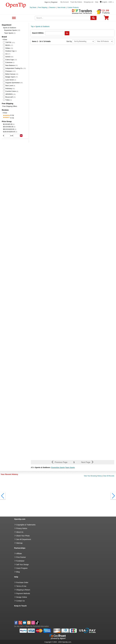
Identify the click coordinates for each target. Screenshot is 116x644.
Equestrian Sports (12, 30)
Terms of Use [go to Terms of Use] (21, 586)
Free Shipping (43, 7)
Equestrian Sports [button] (58, 467)
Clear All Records (109, 476)
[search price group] (21, 136)
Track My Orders (76, 2)
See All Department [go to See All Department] (24, 539)
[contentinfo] (16, 5)
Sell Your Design (23, 565)
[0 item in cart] (106, 18)
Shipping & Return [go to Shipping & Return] (23, 590)
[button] (107, 2)
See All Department (14, 18)
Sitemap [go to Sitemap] (19, 543)
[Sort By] (83, 41)
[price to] (16, 136)
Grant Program (22, 568)
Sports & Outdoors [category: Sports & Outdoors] (42, 26)
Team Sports (10, 33)
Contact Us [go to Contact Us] (21, 601)
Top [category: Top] (32, 26)
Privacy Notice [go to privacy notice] (22, 528)
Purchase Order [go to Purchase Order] (22, 582)
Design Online (22, 597)
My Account (65, 2)
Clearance (52, 7)
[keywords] (63, 18)
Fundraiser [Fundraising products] (20, 561)
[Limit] (104, 41)
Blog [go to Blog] (18, 572)
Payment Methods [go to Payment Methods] (23, 593)
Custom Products (73, 7)
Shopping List (89, 2)
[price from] (7, 136)
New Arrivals (62, 7)
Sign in (47, 2)
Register (54, 2)
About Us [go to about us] (20, 532)
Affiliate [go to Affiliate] (19, 554)
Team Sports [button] (70, 467)
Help (97, 2)
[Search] (93, 18)
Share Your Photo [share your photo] (23, 536)
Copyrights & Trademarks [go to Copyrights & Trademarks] (26, 525)
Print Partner (21, 557)
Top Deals (33, 7)
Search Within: (38, 33)
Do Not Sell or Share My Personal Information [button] (32, 626)
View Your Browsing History (93, 476)
